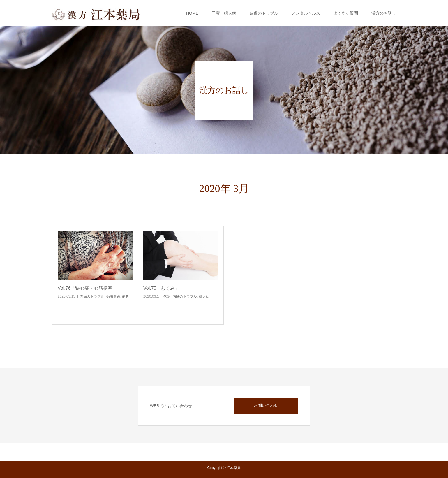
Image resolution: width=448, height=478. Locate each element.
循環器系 (113, 296)
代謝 (167, 296)
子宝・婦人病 (224, 13)
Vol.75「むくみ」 (161, 288)
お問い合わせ (266, 405)
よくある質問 (346, 13)
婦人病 (204, 296)
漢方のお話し (384, 13)
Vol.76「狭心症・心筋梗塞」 (87, 288)
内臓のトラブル (92, 296)
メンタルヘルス (306, 13)
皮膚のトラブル (264, 13)
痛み (126, 296)
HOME (192, 13)
